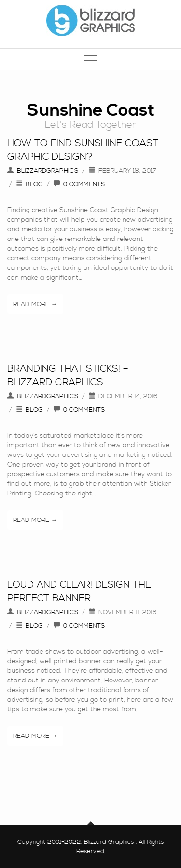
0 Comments (84, 184)
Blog (34, 184)
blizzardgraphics (48, 171)
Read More (31, 304)
